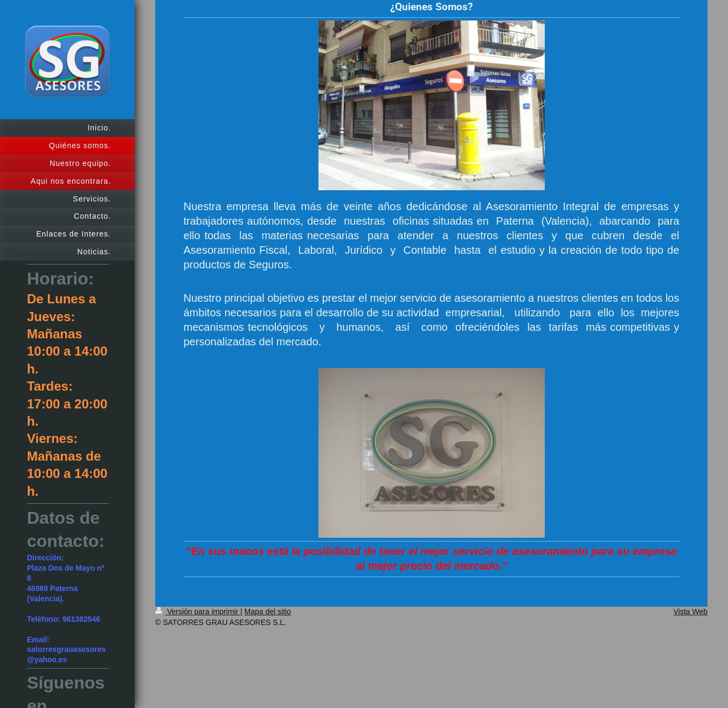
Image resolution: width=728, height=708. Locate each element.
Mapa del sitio (268, 612)
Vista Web (691, 612)
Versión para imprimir (198, 612)
